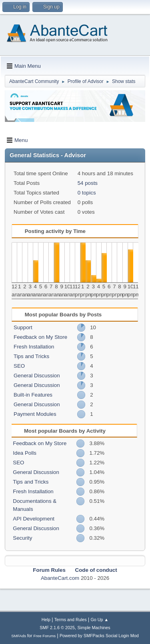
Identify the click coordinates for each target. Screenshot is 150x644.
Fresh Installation (34, 347)
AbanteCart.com (60, 578)
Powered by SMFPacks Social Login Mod (99, 636)
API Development (34, 519)
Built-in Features (33, 395)
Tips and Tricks (31, 356)
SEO (19, 366)
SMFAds (19, 636)
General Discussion (37, 376)
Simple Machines (94, 628)
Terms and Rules (71, 620)
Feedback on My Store (40, 337)
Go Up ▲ (99, 620)
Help (46, 620)
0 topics (87, 193)
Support (23, 327)
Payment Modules (35, 414)
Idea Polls (25, 453)
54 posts (88, 183)
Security (22, 538)
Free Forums (45, 636)
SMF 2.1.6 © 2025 (57, 628)
